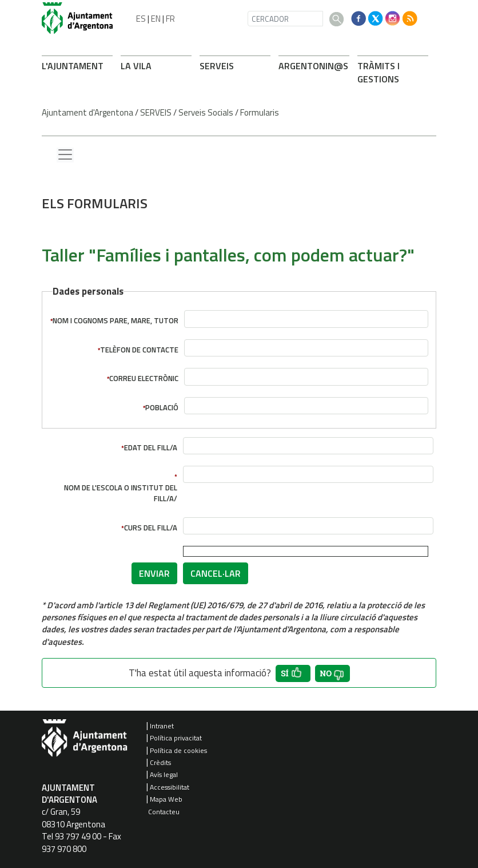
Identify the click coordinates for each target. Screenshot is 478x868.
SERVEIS (217, 66)
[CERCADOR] (285, 19)
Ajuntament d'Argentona (87, 112)
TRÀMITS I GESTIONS (379, 72)
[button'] (293, 673)
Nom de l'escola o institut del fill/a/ (121, 493)
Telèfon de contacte (139, 350)
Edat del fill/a (151, 448)
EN (156, 19)
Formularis (260, 112)
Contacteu (164, 812)
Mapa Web (166, 799)
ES (141, 19)
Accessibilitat (170, 787)
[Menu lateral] (65, 155)
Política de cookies (178, 750)
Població (162, 408)
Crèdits (160, 762)
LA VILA (136, 66)
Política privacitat (176, 738)
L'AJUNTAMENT (73, 66)
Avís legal (164, 774)
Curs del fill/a (151, 528)
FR (170, 19)
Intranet (162, 726)
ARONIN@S (313, 66)
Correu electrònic (144, 378)
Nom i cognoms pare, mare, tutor (115, 321)
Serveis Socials (206, 112)
